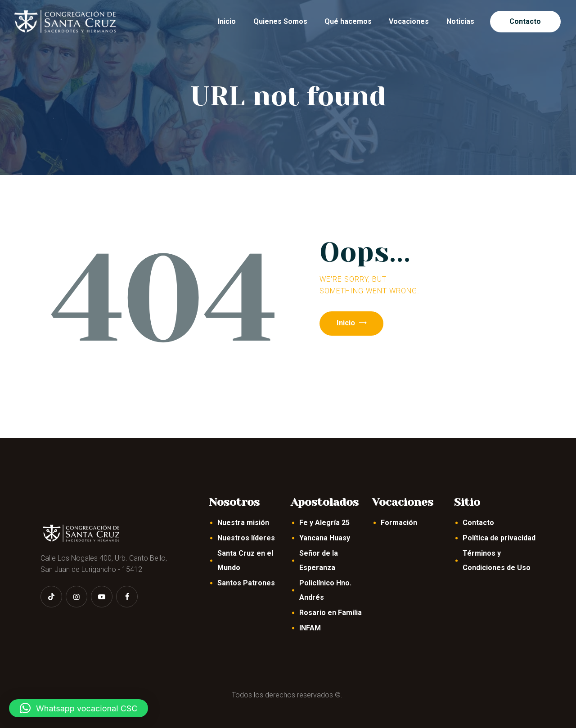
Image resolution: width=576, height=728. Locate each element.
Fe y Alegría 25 (324, 523)
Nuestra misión (243, 523)
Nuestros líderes (246, 538)
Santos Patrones (246, 583)
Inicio (350, 324)
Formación (399, 523)
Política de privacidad (499, 538)
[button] (79, 708)
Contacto (478, 523)
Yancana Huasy (325, 538)
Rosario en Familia (331, 613)
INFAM (310, 628)
